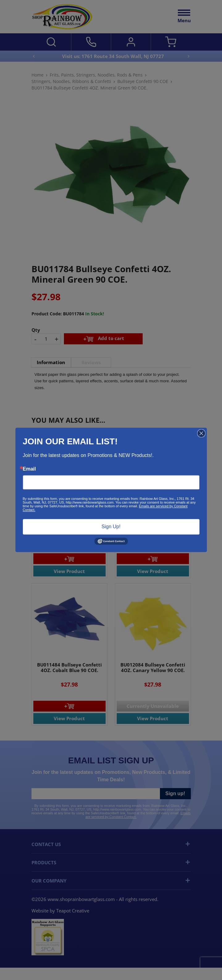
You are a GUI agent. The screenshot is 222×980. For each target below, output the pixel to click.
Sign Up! (111, 527)
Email (29, 469)
